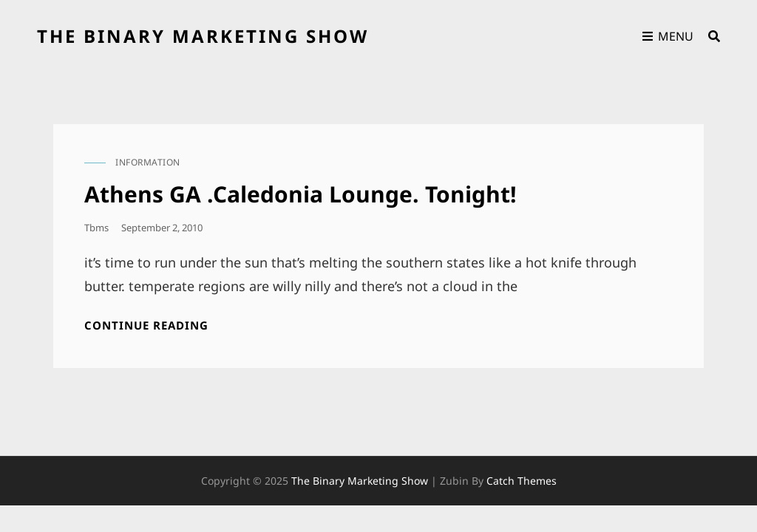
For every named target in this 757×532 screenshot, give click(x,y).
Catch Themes (522, 481)
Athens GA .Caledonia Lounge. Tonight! (301, 194)
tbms (96, 228)
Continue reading (146, 325)
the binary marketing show (203, 36)
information (148, 162)
